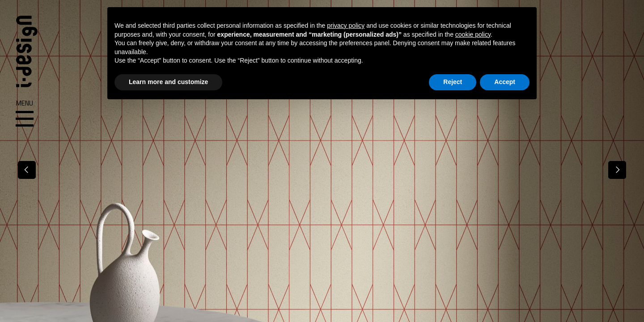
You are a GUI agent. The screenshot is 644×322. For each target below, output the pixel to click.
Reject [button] (453, 82)
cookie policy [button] (473, 34)
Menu (25, 114)
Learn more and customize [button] (168, 82)
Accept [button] (505, 82)
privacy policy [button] (346, 25)
